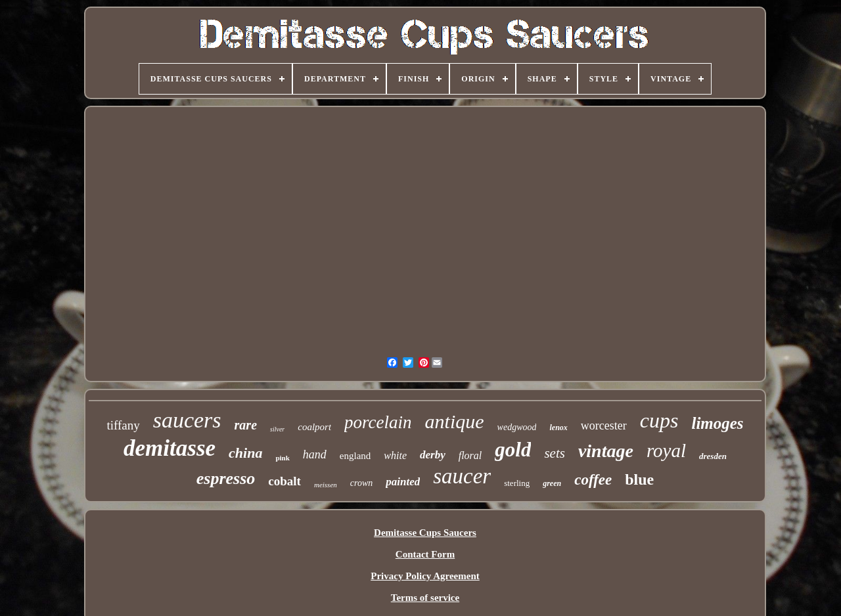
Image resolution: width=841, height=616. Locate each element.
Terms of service (425, 598)
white (395, 455)
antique (455, 421)
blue (639, 479)
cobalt (284, 481)
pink (282, 458)
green (552, 483)
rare (246, 425)
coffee (593, 480)
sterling (517, 483)
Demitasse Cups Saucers (425, 533)
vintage (606, 451)
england (355, 456)
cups (659, 420)
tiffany (123, 425)
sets (555, 453)
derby (433, 455)
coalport (314, 427)
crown (361, 483)
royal (666, 451)
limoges (717, 423)
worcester (604, 426)
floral (470, 455)
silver (277, 429)
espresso (226, 478)
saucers (187, 420)
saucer (462, 476)
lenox (558, 428)
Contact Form (425, 554)
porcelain (378, 422)
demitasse (170, 448)
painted (403, 482)
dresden (713, 456)
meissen (326, 485)
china (245, 453)
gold (513, 450)
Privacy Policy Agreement (425, 576)
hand (315, 454)
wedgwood (517, 427)
